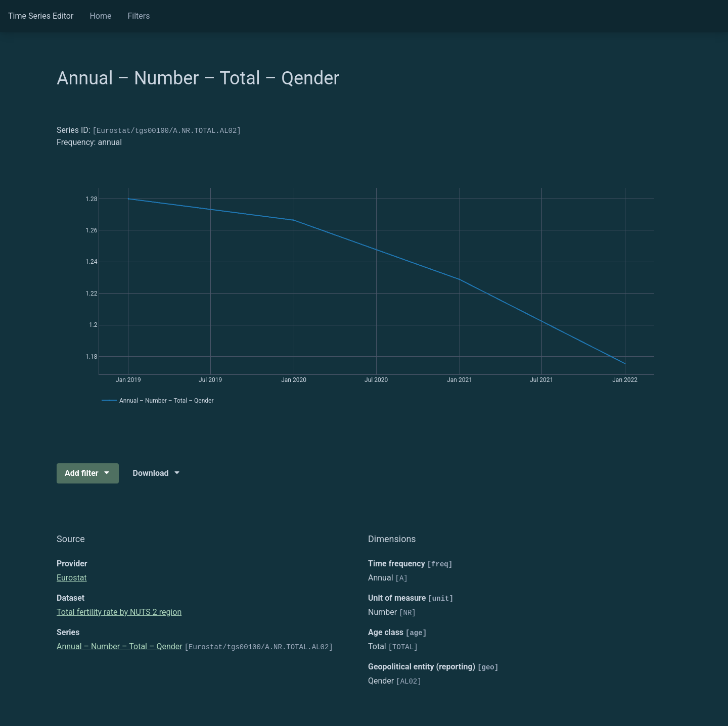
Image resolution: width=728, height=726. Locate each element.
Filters (139, 16)
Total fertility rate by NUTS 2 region (119, 612)
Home (100, 16)
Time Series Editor (41, 16)
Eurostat (72, 578)
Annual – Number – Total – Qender (120, 646)
